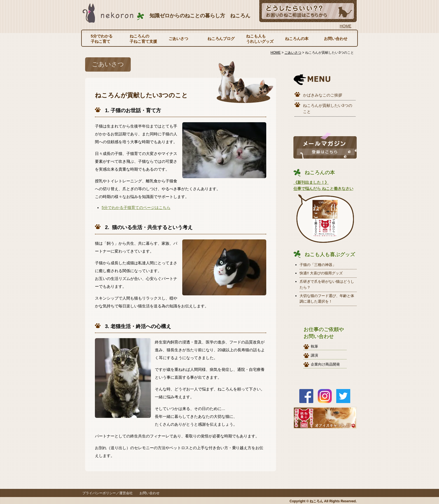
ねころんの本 (297, 39)
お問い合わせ (336, 39)
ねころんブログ (221, 39)
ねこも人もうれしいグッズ (260, 39)
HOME (345, 26)
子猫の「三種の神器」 (318, 265)
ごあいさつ (178, 39)
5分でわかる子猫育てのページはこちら (136, 208)
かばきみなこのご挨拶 (323, 95)
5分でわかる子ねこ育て (102, 39)
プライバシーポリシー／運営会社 (108, 493)
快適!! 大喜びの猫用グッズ (321, 273)
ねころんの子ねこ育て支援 (143, 39)
